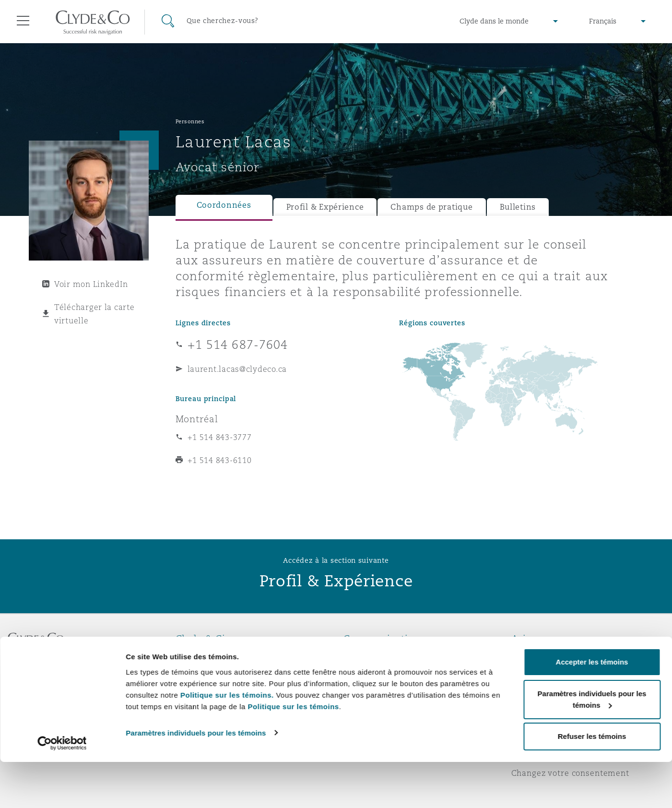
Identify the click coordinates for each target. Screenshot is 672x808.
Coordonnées (224, 205)
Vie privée (532, 672)
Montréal (197, 419)
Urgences (374, 656)
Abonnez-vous (372, 673)
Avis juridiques (542, 655)
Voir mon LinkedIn (91, 284)
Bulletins (518, 207)
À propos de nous (211, 655)
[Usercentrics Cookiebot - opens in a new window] (62, 789)
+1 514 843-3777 (220, 437)
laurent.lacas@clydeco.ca (237, 369)
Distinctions (200, 672)
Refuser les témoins (592, 782)
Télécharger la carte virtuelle (94, 314)
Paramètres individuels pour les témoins (196, 778)
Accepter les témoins (592, 708)
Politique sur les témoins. (227, 741)
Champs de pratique (431, 207)
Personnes (190, 121)
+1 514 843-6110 (220, 460)
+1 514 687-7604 (238, 345)
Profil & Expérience (325, 207)
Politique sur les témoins (294, 752)
